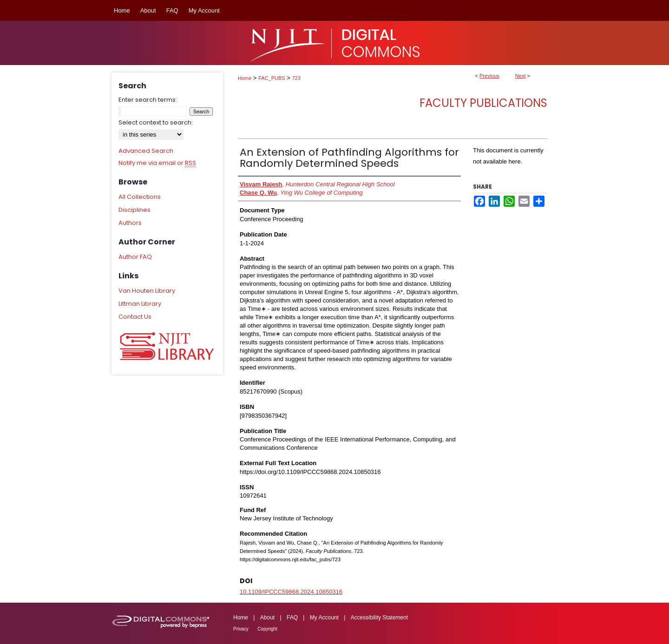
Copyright (267, 629)
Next (521, 76)
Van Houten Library (147, 291)
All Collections (140, 197)
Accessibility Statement (379, 618)
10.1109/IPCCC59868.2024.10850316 (291, 592)
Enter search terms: (148, 100)
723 (296, 78)
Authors (130, 223)
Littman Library (140, 304)
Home (245, 78)
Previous (489, 76)
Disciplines (134, 210)
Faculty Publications (483, 103)
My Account (324, 618)
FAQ (292, 618)
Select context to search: (156, 122)
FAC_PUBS (272, 78)
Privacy (241, 629)
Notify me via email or (157, 163)
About (267, 618)
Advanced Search (146, 151)
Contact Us (135, 317)
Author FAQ (135, 257)
